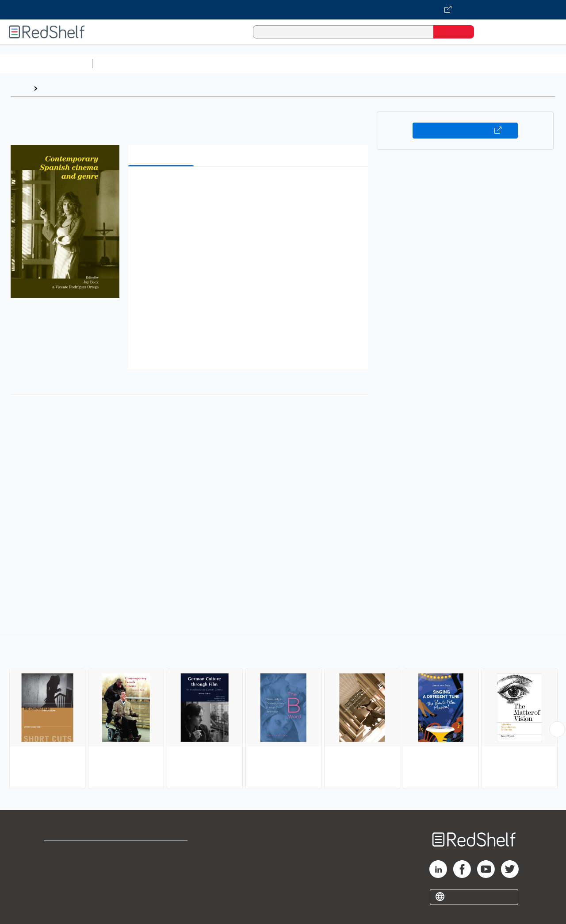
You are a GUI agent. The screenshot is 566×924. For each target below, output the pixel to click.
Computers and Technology (252, 64)
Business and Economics (343, 64)
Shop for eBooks (73, 852)
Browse (54, 88)
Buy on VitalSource (465, 131)
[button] (250, 187)
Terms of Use (163, 852)
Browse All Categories (46, 64)
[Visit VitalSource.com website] (283, 10)
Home (20, 88)
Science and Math (173, 64)
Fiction (500, 64)
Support (57, 866)
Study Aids (119, 64)
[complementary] (283, 712)
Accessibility (161, 880)
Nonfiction (536, 64)
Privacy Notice (69, 880)
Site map (59, 894)
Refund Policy (163, 866)
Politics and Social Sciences (436, 64)
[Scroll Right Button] (557, 729)
